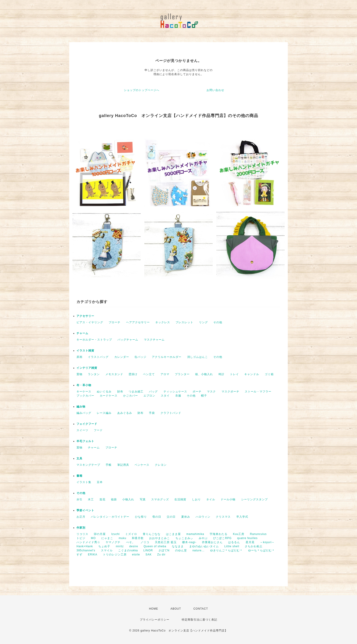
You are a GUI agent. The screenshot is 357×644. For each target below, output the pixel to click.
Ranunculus (258, 534)
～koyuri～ (267, 542)
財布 (120, 392)
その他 (218, 322)
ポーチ (197, 392)
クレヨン (161, 465)
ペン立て (149, 374)
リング (203, 322)
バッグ (153, 392)
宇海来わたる (219, 534)
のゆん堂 (181, 550)
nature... (198, 550)
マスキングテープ (88, 465)
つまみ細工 (136, 392)
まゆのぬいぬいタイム (204, 546)
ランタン (94, 374)
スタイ (165, 396)
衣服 (178, 396)
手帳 (109, 465)
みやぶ (203, 538)
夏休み (186, 517)
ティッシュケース (175, 392)
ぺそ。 (131, 542)
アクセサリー (85, 316)
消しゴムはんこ (198, 357)
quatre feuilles (247, 538)
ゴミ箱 (269, 374)
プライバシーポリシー (155, 620)
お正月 (81, 517)
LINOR (148, 550)
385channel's (86, 550)
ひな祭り (141, 517)
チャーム (82, 333)
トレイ (234, 374)
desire (134, 546)
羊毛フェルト (85, 441)
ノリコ (145, 542)
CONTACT (201, 609)
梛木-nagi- (189, 542)
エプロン (149, 396)
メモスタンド (114, 374)
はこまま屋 (173, 534)
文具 (79, 458)
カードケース (109, 396)
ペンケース (142, 465)
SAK (149, 555)
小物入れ (128, 499)
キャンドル (252, 374)
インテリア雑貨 (87, 368)
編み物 (81, 407)
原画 (79, 357)
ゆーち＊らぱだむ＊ (261, 550)
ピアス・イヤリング (90, 322)
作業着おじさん (212, 542)
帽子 (204, 396)
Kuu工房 (239, 534)
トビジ (81, 538)
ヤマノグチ (113, 542)
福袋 (114, 499)
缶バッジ (140, 357)
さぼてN (164, 550)
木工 (91, 499)
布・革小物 (84, 385)
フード (98, 430)
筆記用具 (123, 465)
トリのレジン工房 (115, 555)
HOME (153, 609)
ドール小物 (228, 499)
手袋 (152, 413)
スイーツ (82, 430)
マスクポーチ (230, 392)
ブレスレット (184, 322)
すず (79, 555)
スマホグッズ (160, 499)
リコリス (82, 534)
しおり (196, 499)
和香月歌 (138, 538)
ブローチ (115, 322)
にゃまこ (107, 538)
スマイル (107, 550)
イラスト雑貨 (85, 351)
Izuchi (116, 534)
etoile (136, 555)
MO (93, 538)
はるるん (234, 542)
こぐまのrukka (128, 550)
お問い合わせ (215, 90)
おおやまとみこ (159, 538)
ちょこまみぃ (184, 538)
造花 (102, 499)
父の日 (171, 517)
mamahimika (195, 534)
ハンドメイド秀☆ (88, 542)
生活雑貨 (180, 499)
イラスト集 (84, 482)
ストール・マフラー (258, 392)
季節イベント (85, 510)
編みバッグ (84, 413)
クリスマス (223, 517)
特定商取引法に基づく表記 (199, 620)
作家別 (81, 528)
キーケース (84, 392)
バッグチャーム (128, 340)
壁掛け (133, 374)
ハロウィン (203, 517)
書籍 (79, 476)
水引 (79, 499)
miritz (120, 546)
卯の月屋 (100, 534)
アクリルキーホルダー (167, 357)
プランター (182, 374)
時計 (222, 374)
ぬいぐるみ (104, 392)
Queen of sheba (155, 546)
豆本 (100, 482)
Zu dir (161, 555)
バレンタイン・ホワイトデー (110, 517)
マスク (211, 392)
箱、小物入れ (204, 374)
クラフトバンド (171, 413)
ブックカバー (85, 396)
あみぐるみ (125, 413)
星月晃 (250, 542)
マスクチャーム (154, 340)
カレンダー (122, 357)
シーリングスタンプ (254, 499)
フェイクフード (87, 424)
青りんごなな (152, 534)
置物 (79, 374)
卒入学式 (242, 517)
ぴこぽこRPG (222, 538)
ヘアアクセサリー (138, 322)
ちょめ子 (104, 546)
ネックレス (163, 322)
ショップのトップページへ (142, 90)
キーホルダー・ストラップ (94, 340)
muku (122, 538)
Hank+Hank (85, 546)
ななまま (178, 546)
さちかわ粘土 (254, 546)
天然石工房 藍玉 (166, 542)
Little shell (232, 546)
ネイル (211, 499)
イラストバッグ (98, 357)
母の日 (157, 517)
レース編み (104, 413)
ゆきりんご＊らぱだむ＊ (226, 550)
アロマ (165, 374)
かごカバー (131, 396)
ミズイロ (131, 534)
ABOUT (176, 609)
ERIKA (93, 555)
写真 (143, 499)
